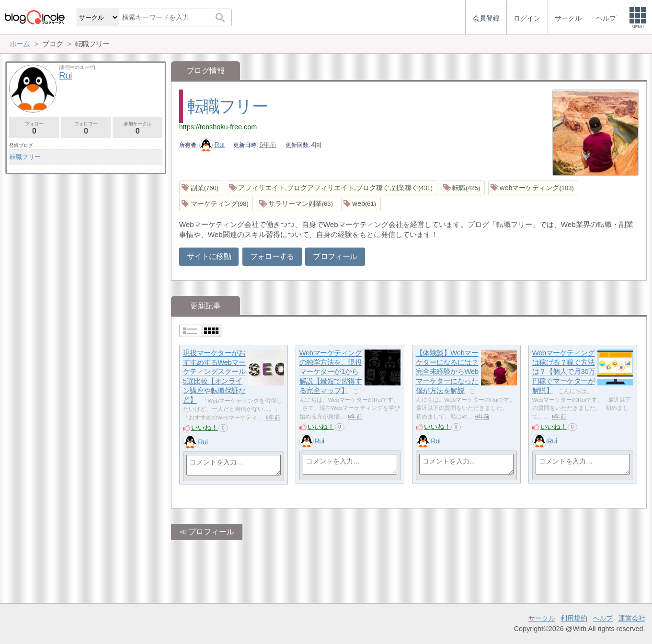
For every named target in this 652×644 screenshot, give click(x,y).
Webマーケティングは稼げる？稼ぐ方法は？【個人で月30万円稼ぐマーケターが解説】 (564, 372)
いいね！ (205, 428)
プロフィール (335, 256)
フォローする (272, 256)
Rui (212, 145)
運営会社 (632, 618)
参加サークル (138, 128)
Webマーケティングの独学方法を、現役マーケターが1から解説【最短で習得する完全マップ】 (331, 372)
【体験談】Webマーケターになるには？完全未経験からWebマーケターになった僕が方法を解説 (447, 372)
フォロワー (86, 128)
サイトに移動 (209, 256)
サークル (542, 618)
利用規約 (574, 618)
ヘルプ (603, 618)
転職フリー (228, 106)
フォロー (34, 128)
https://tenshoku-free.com (218, 127)
